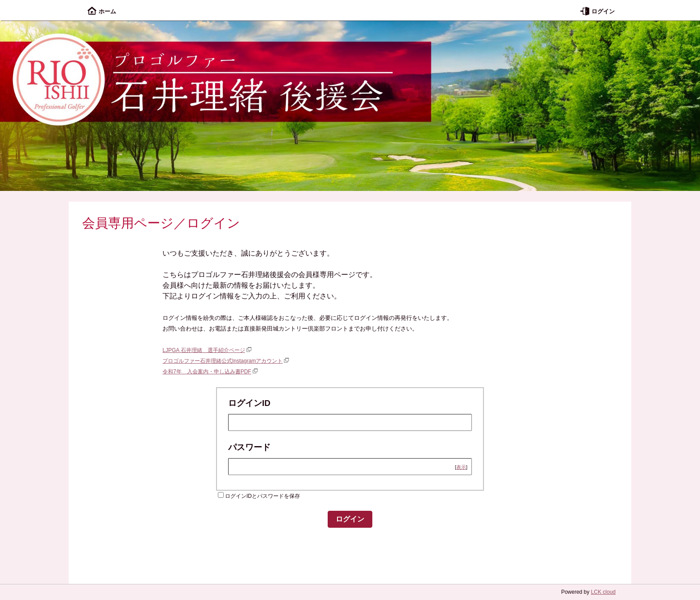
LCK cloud (603, 592)
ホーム (102, 11)
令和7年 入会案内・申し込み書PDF (207, 372)
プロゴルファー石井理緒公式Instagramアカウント (223, 361)
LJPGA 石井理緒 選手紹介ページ (204, 350)
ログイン (598, 11)
